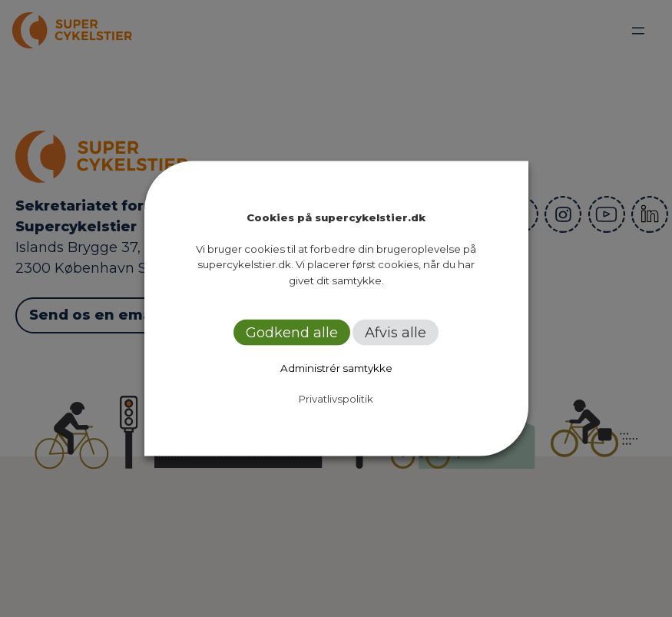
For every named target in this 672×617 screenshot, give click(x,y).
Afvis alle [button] (396, 333)
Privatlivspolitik (336, 399)
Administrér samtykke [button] (336, 368)
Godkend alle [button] (292, 333)
